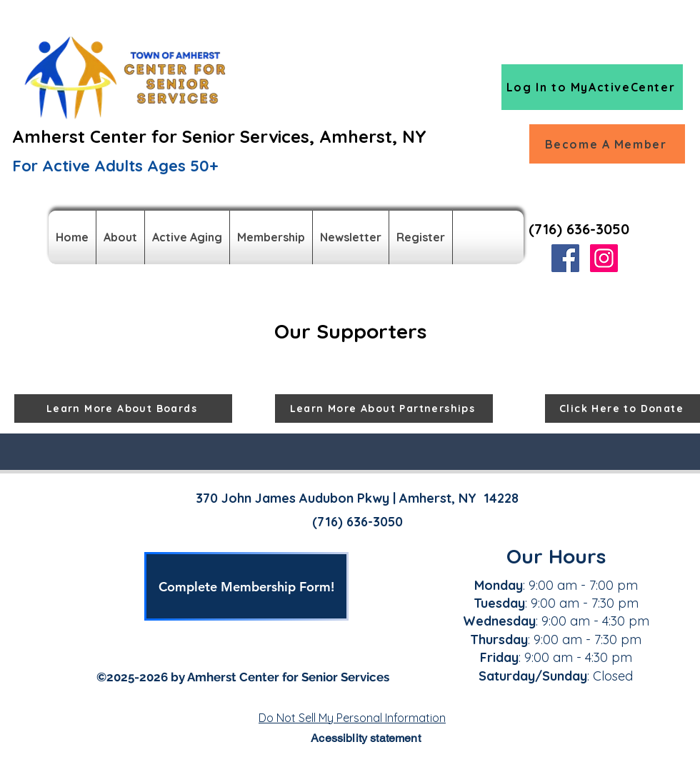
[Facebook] (565, 258)
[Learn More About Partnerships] (384, 408)
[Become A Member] (607, 144)
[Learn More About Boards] (123, 408)
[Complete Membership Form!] (246, 586)
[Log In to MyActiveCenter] (592, 87)
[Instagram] (604, 258)
